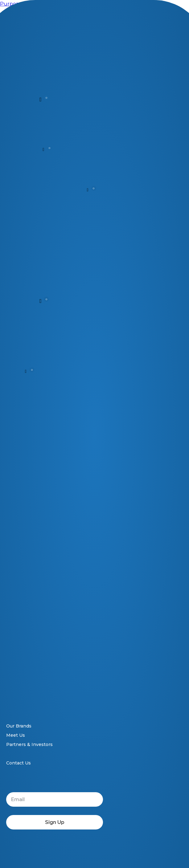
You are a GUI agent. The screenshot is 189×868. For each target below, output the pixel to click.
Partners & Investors (29, 744)
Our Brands (19, 726)
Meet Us (16, 735)
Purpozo (11, 4)
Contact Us (18, 763)
